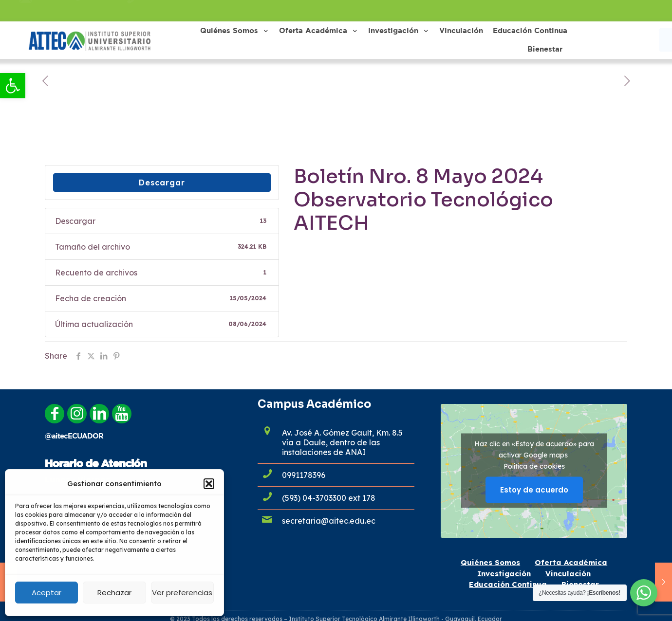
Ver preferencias (182, 593)
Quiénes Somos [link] (490, 562)
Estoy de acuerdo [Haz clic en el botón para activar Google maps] (534, 490)
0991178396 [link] (163, 11)
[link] (13, 86)
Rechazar (114, 593)
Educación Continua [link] (508, 584)
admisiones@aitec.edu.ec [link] (79, 11)
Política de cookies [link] (534, 466)
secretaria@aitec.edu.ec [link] (329, 521)
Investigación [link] (504, 574)
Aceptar (47, 593)
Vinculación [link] (568, 574)
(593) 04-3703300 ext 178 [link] (329, 498)
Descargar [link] (162, 183)
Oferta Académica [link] (571, 562)
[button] (209, 484)
